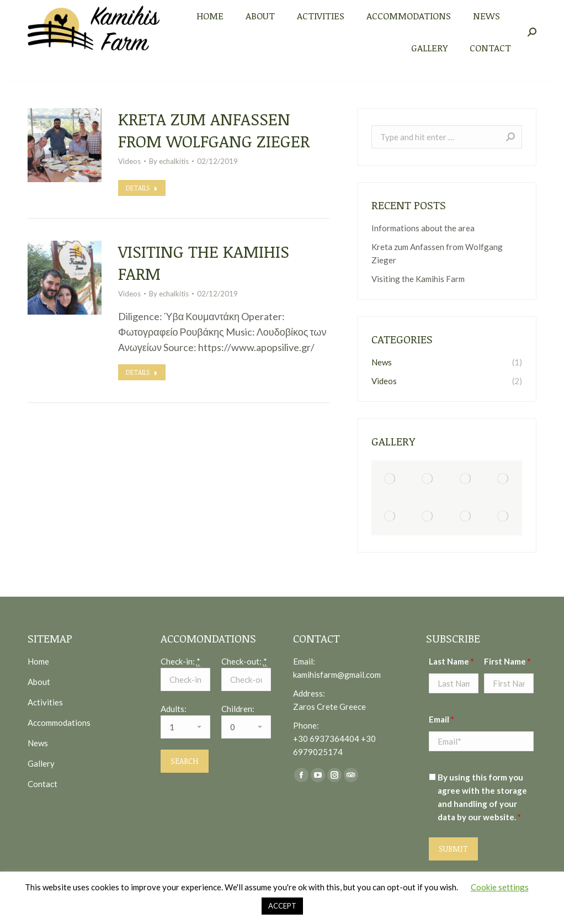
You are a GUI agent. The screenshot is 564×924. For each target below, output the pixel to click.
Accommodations (59, 723)
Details (142, 188)
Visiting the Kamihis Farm (204, 263)
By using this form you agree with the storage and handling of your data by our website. (482, 797)
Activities (45, 702)
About (39, 682)
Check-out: (244, 662)
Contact (42, 784)
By (169, 161)
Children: (238, 709)
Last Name (451, 661)
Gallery (41, 763)
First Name (507, 661)
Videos (129, 161)
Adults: (174, 709)
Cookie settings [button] (500, 887)
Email (441, 719)
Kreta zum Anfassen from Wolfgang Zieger (214, 130)
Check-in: (180, 662)
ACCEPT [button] (282, 906)
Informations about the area (423, 228)
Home (38, 661)
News (38, 743)
